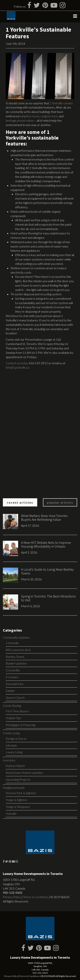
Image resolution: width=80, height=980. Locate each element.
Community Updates (16, 637)
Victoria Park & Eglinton (21, 793)
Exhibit (10, 691)
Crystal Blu (13, 670)
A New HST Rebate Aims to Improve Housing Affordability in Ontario (46, 544)
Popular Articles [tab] (60, 502)
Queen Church (15, 698)
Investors (9, 760)
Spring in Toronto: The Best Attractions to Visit (48, 598)
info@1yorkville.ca (18, 367)
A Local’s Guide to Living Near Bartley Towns (47, 571)
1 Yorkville (12, 643)
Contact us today (17, 363)
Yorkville (11, 813)
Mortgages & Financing (20, 725)
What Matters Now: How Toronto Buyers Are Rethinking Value (44, 518)
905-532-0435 (13, 893)
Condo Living (11, 733)
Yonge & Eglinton (16, 800)
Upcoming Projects (18, 779)
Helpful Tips (13, 718)
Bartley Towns (15, 657)
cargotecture (49, 116)
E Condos (12, 677)
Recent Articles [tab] (20, 502)
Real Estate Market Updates (24, 773)
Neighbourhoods (14, 788)
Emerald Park (15, 684)
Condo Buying (12, 706)
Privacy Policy (12, 897)
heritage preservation (20, 120)
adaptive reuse (30, 116)
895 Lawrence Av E (18, 650)
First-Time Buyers (17, 711)
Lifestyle (11, 745)
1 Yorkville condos (61, 103)
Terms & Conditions (36, 897)
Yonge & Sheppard (18, 807)
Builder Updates (16, 663)
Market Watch (15, 766)
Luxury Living (14, 752)
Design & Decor (16, 738)
